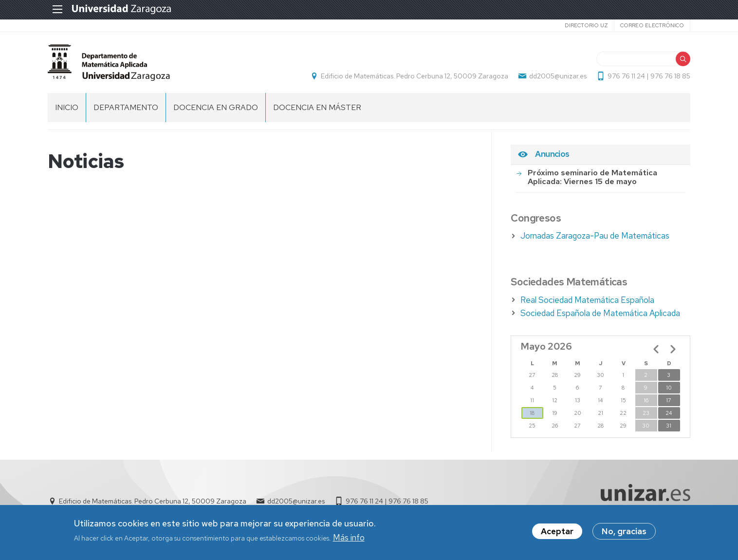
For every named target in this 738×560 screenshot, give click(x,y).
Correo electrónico (652, 25)
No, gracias (624, 532)
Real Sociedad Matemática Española (587, 300)
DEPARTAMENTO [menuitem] (126, 107)
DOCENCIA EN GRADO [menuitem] (216, 107)
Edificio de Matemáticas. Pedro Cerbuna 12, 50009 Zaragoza (415, 76)
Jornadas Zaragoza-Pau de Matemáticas (595, 236)
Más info (349, 538)
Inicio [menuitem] (67, 107)
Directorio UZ (586, 25)
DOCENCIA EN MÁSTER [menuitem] (317, 107)
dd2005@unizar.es (558, 76)
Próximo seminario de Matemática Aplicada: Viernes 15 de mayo (592, 177)
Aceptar (557, 532)
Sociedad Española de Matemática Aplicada (600, 313)
